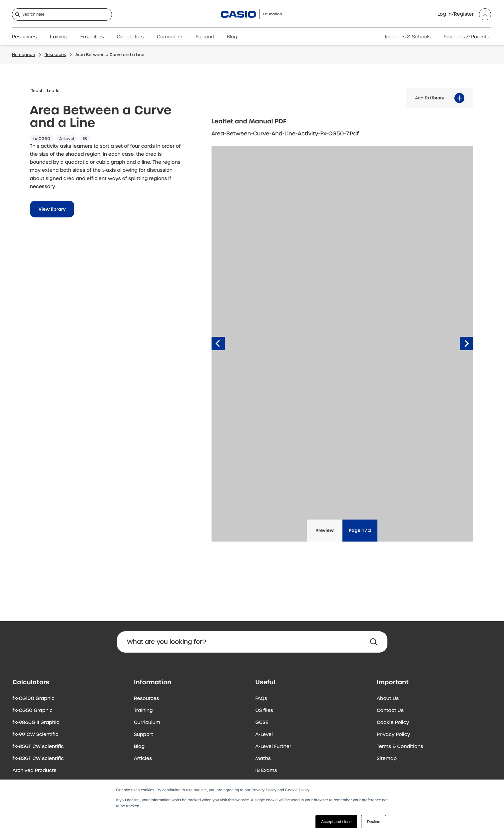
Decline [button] (373, 822)
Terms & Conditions (400, 747)
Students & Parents (467, 37)
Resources (24, 37)
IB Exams (266, 771)
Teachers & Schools (407, 37)
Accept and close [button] (336, 822)
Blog (232, 37)
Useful (265, 682)
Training (58, 37)
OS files (264, 711)
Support (205, 37)
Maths (263, 759)
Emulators (92, 37)
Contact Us (390, 711)
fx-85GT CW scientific (38, 747)
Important (393, 682)
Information (153, 682)
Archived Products (35, 771)
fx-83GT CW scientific (38, 759)
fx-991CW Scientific (36, 735)
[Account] (464, 14)
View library (52, 209)
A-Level (264, 735)
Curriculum (170, 37)
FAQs (261, 699)
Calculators (130, 37)
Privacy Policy (393, 735)
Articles (143, 759)
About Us (388, 699)
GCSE (262, 723)
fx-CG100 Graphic (34, 699)
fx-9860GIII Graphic (36, 723)
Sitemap (387, 759)
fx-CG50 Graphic (33, 711)
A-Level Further (273, 747)
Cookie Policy (393, 723)
